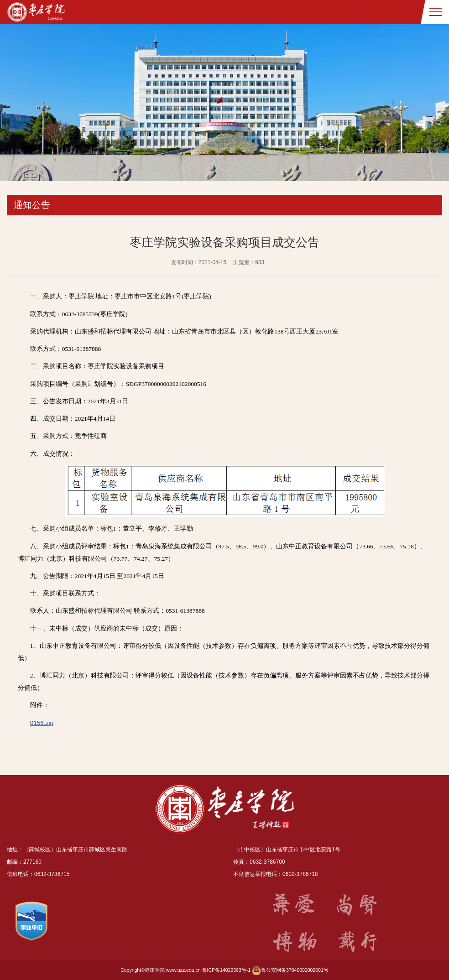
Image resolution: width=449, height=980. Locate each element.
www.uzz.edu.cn (183, 970)
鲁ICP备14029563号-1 (227, 970)
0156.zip (42, 723)
